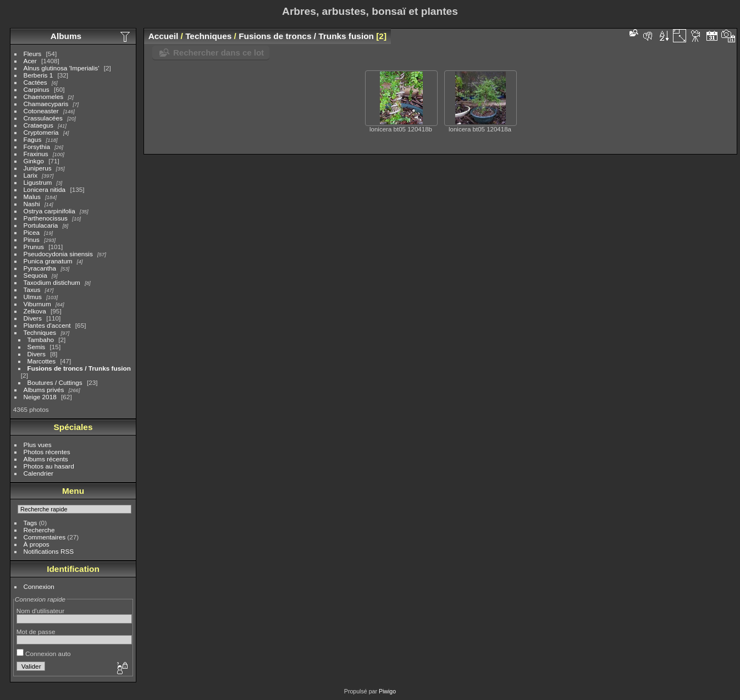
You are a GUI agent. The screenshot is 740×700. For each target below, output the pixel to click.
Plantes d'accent (47, 325)
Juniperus (38, 168)
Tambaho (41, 340)
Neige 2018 (40, 397)
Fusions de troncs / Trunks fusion (79, 368)
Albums (66, 36)
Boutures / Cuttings (55, 382)
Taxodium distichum (52, 282)
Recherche (39, 530)
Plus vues (38, 445)
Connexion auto (44, 654)
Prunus (34, 247)
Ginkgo (34, 161)
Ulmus (33, 297)
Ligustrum (38, 182)
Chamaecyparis (46, 104)
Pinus (32, 239)
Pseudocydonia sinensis (58, 254)
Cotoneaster (41, 111)
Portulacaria (41, 225)
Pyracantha (40, 268)
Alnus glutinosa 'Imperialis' (62, 68)
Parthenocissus (46, 218)
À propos (37, 544)
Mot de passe (36, 632)
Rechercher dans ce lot (219, 53)
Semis (37, 347)
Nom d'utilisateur (40, 611)
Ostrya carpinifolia (49, 211)
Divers (33, 318)
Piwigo (387, 691)
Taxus (32, 290)
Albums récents (46, 459)
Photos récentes (47, 452)
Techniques (40, 332)
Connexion (39, 586)
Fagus (33, 139)
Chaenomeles (44, 97)
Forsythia (37, 147)
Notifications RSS (49, 551)
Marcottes (42, 361)
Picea (32, 232)
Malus (32, 197)
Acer (30, 61)
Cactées (35, 82)
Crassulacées (43, 118)
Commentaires (45, 537)
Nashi (32, 204)
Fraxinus (36, 154)
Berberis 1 (38, 75)
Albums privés (44, 390)
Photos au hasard (49, 466)
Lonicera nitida (45, 189)
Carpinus (37, 89)
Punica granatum (48, 261)
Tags (31, 523)
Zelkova (35, 311)
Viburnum (37, 304)
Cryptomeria (41, 132)
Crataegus (38, 125)
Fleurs (33, 54)
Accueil (164, 36)
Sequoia (35, 275)
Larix (31, 175)
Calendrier (38, 473)
